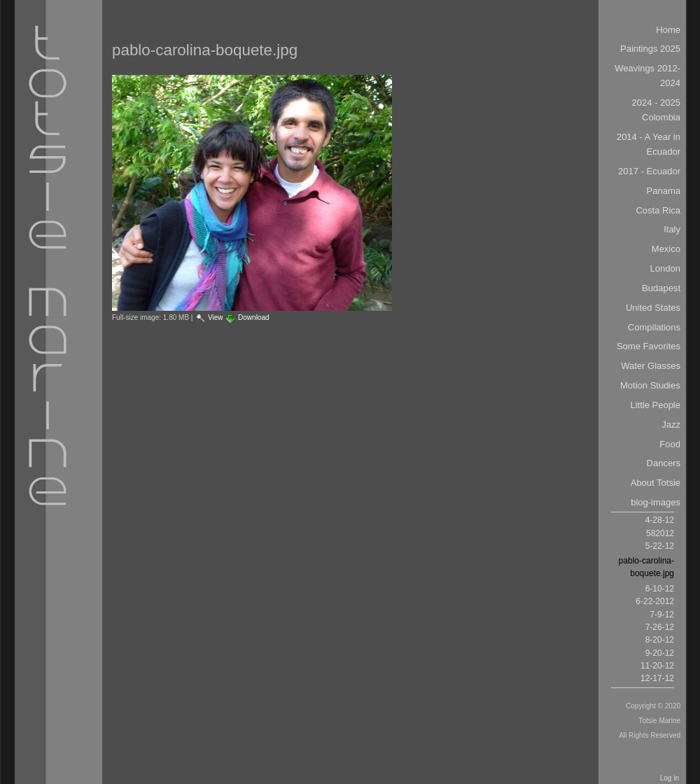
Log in (670, 778)
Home (668, 30)
